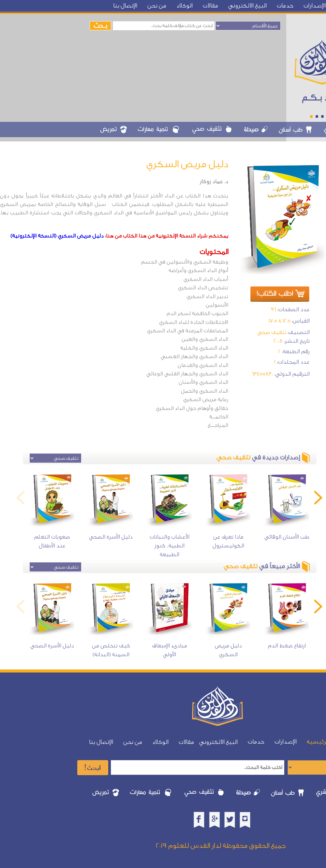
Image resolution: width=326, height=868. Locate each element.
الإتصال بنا (125, 6)
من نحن (157, 6)
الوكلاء (185, 6)
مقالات (210, 6)
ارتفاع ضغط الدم (287, 646)
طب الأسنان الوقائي (287, 537)
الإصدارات (315, 6)
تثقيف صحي (272, 332)
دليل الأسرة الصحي (111, 537)
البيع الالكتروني (247, 6)
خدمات (285, 6)
